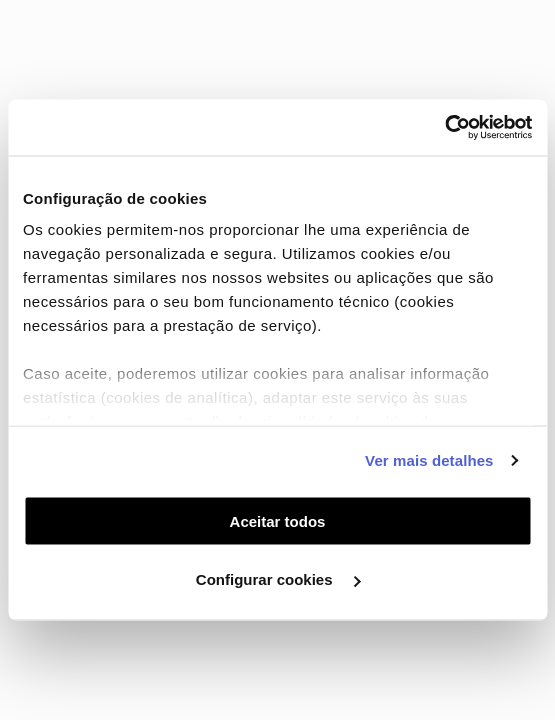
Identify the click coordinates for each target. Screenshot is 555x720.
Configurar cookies (278, 579)
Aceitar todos (278, 520)
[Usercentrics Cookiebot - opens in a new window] (444, 128)
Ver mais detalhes (429, 460)
